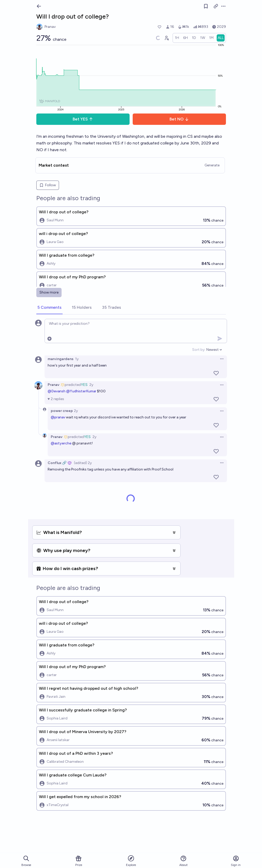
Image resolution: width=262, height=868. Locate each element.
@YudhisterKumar (81, 391)
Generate (212, 165)
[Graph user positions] (166, 38)
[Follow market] (206, 6)
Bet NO (179, 119)
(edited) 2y (83, 463)
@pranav (58, 417)
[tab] (49, 308)
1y (77, 359)
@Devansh (57, 391)
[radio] (177, 38)
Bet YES (83, 119)
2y (91, 385)
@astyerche (61, 443)
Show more (49, 292)
